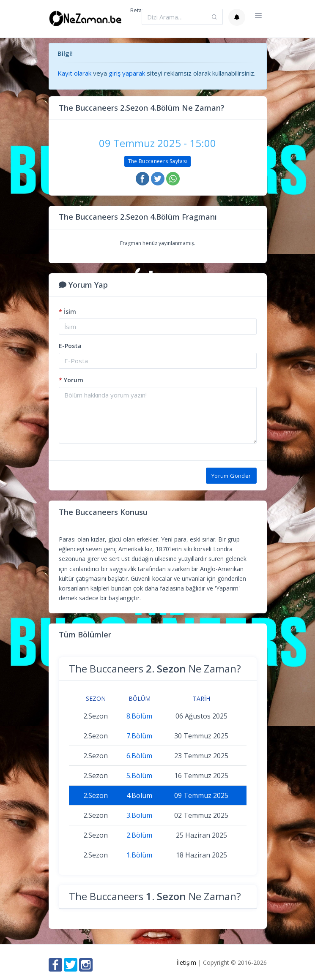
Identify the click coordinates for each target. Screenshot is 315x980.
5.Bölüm (139, 776)
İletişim (186, 962)
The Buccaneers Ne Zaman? (155, 668)
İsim (67, 312)
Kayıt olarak (74, 73)
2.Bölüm (139, 835)
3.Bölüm (139, 815)
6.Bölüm (139, 756)
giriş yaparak (127, 73)
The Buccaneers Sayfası (158, 161)
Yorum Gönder (231, 476)
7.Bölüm (139, 736)
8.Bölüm (139, 716)
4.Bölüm (139, 795)
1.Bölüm (139, 855)
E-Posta (70, 346)
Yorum (71, 380)
